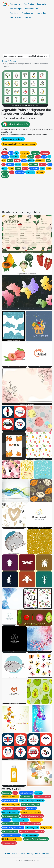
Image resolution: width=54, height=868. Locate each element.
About (38, 853)
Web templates (32, 9)
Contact (45, 853)
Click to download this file (16, 124)
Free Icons (14, 13)
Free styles (41, 13)
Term (23, 853)
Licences (16, 853)
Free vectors (15, 4)
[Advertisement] (27, 37)
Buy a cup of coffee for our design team (19, 144)
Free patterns (15, 17)
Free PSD (28, 17)
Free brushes (27, 13)
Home (5, 61)
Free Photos (29, 4)
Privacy (30, 853)
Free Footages (16, 9)
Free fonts (42, 4)
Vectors (13, 61)
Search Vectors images (13, 56)
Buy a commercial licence (13, 139)
